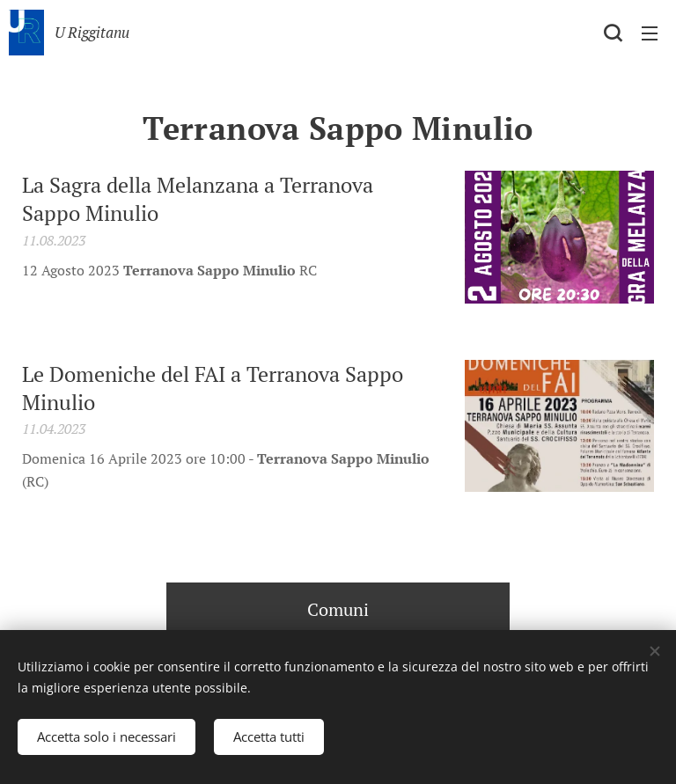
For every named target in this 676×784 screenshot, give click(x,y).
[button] (613, 33)
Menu (650, 33)
